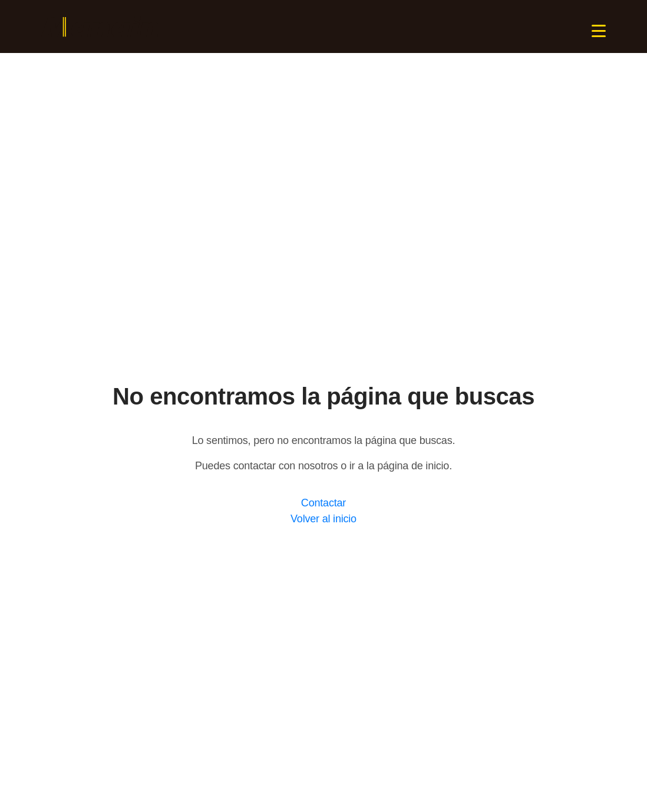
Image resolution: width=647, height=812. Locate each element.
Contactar (323, 503)
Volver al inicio (323, 519)
